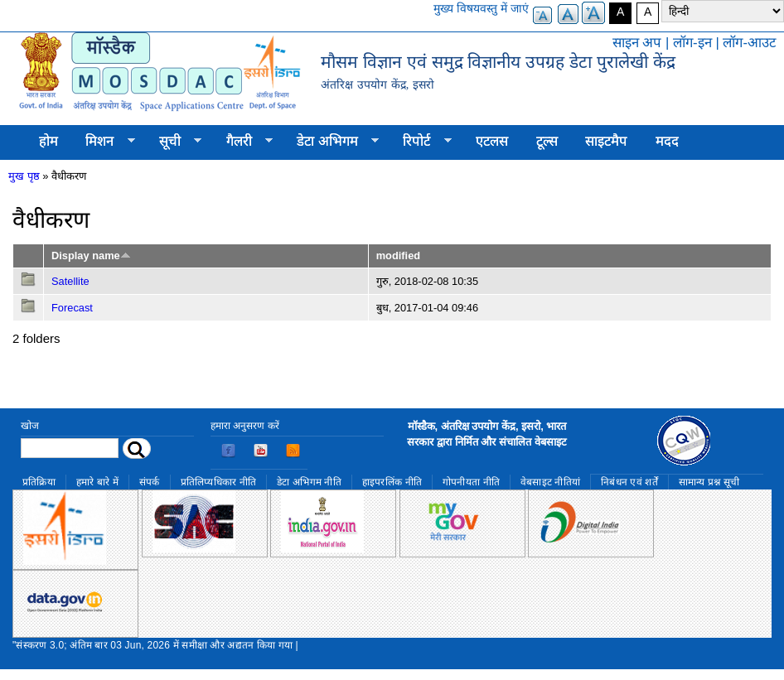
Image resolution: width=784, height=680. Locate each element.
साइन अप (637, 43)
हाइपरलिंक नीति (392, 482)
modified (398, 256)
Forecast (72, 308)
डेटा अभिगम (331, 142)
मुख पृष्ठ (24, 176)
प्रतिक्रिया (39, 482)
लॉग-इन (692, 43)
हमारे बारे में (97, 482)
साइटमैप (606, 141)
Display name (91, 256)
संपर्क (150, 482)
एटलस (492, 141)
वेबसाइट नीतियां (550, 482)
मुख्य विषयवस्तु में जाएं (481, 8)
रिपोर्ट (421, 142)
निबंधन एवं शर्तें (629, 482)
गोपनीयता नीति (471, 482)
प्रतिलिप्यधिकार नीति (219, 482)
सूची (173, 142)
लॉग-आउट (749, 43)
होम (48, 141)
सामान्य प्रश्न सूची (709, 482)
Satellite (70, 281)
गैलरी (242, 142)
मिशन (104, 142)
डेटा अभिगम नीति (309, 482)
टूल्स (547, 141)
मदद (667, 141)
